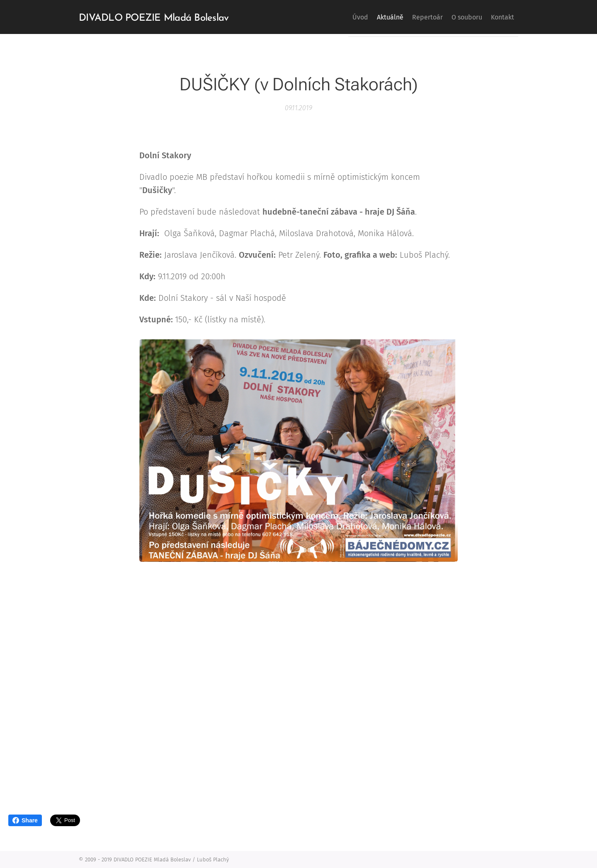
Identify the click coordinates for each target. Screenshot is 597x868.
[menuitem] (332, 17)
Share (25, 820)
